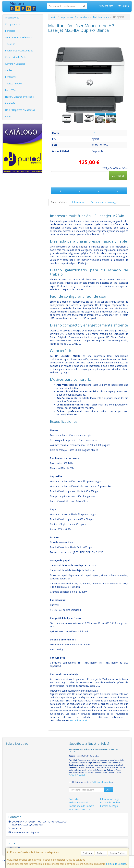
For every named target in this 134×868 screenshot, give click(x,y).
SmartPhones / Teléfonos (19, 37)
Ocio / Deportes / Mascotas (20, 110)
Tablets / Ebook (13, 84)
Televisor (10, 44)
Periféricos (11, 77)
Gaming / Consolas (15, 64)
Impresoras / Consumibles (19, 51)
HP (93, 133)
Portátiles (10, 31)
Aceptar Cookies (117, 853)
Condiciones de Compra (81, 806)
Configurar (88, 853)
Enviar (109, 790)
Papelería (10, 103)
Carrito (123, 6)
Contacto (74, 799)
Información (79, 202)
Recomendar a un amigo (104, 202)
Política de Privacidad (77, 775)
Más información (79, 720)
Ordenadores (12, 18)
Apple (8, 116)
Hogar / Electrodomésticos (19, 97)
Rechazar (101, 853)
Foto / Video (12, 90)
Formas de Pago (109, 806)
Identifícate (106, 6)
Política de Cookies (116, 864)
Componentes (13, 24)
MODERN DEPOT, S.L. (81, 809)
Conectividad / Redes (16, 57)
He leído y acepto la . (92, 782)
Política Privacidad (78, 802)
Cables (9, 70)
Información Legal (110, 799)
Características (59, 202)
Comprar (118, 176)
